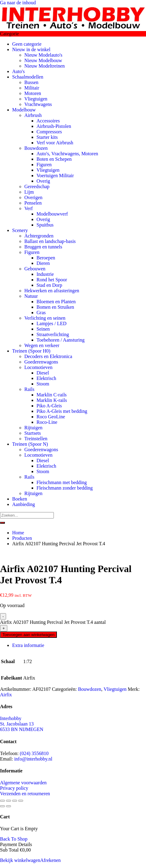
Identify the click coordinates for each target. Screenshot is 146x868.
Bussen (31, 82)
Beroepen (46, 258)
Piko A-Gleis (49, 406)
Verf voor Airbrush (55, 143)
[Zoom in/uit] (2, 801)
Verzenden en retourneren (25, 794)
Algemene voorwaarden (23, 783)
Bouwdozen (36, 148)
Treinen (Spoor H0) (31, 351)
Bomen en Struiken (55, 307)
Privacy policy (14, 788)
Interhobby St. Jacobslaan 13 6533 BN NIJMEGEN (22, 724)
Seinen (43, 329)
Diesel (43, 373)
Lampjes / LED (52, 323)
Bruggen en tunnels (43, 247)
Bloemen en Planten (56, 302)
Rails (29, 389)
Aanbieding (24, 504)
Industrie (45, 274)
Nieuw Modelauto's (43, 55)
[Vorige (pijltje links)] (2, 806)
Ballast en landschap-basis (50, 241)
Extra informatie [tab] (28, 645)
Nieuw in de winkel (31, 49)
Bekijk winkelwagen (20, 860)
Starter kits (47, 137)
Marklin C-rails (52, 395)
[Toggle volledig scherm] (9, 801)
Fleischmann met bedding (62, 482)
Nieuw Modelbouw (43, 60)
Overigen (33, 197)
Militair (32, 88)
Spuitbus (45, 225)
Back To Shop (14, 839)
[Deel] (15, 801)
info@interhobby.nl (33, 759)
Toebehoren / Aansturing (61, 340)
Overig (43, 181)
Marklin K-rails (52, 400)
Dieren (43, 263)
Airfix (6, 695)
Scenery (20, 230)
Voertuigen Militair (55, 176)
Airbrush (33, 115)
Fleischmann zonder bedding (65, 488)
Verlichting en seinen (45, 318)
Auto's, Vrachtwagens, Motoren (67, 154)
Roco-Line (47, 422)
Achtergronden (39, 236)
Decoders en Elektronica (48, 356)
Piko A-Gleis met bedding (62, 411)
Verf (29, 208)
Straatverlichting (53, 334)
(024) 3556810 (34, 753)
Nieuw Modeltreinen (45, 66)
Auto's (18, 71)
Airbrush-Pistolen (54, 126)
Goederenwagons (41, 362)
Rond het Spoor (52, 280)
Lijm (29, 192)
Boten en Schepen (54, 159)
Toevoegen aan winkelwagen (28, 635)
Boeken (20, 499)
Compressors (49, 132)
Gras (41, 313)
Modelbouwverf (52, 214)
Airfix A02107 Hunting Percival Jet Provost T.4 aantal (53, 622)
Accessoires (48, 121)
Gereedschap (37, 186)
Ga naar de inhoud (18, 3)
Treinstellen (36, 439)
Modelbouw (24, 110)
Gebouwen (35, 269)
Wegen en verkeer (42, 345)
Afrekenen (50, 860)
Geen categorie (27, 44)
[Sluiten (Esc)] (21, 801)
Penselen (33, 203)
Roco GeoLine (51, 417)
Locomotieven (38, 367)
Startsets (33, 433)
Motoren (33, 93)
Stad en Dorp (49, 285)
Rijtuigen (33, 428)
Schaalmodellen (28, 77)
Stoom (43, 384)
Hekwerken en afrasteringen (52, 291)
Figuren (44, 165)
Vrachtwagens (38, 104)
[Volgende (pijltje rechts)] (9, 806)
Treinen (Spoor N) (30, 444)
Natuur (31, 296)
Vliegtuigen (36, 99)
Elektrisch (46, 378)
